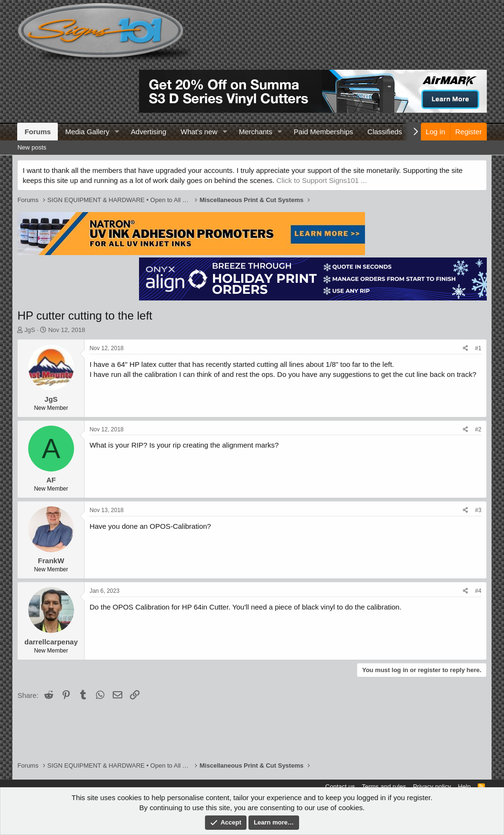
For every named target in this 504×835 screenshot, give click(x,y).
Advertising (149, 132)
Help (464, 787)
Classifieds (385, 132)
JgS (30, 330)
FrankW (51, 561)
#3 (478, 510)
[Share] (466, 348)
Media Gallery (87, 132)
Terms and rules (384, 787)
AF (51, 480)
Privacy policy (432, 787)
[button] (117, 132)
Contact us (340, 787)
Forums (38, 132)
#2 (478, 429)
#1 (478, 348)
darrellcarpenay (51, 642)
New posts (32, 147)
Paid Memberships (323, 132)
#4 (478, 591)
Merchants (256, 132)
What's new (199, 132)
